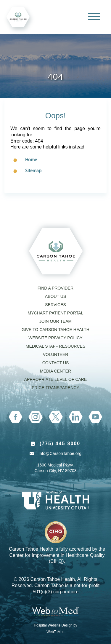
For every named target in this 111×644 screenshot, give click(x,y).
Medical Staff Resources (55, 346)
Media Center (55, 371)
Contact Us (56, 363)
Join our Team (55, 321)
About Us (55, 296)
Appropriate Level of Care (56, 379)
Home (31, 160)
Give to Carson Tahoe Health (55, 330)
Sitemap (33, 171)
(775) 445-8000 (60, 444)
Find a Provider (55, 288)
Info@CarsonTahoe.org (60, 453)
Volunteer (56, 354)
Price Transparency (55, 388)
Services (55, 305)
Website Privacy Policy (55, 338)
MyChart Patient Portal (55, 313)
